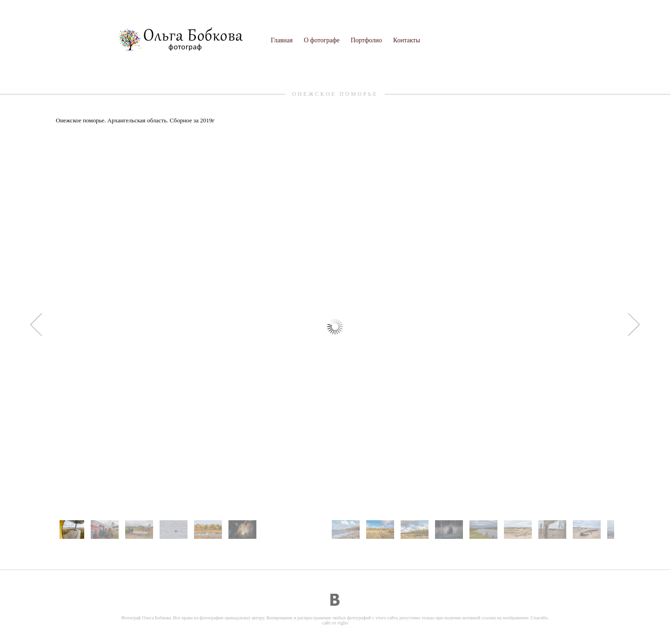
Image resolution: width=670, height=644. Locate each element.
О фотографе (322, 40)
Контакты (407, 40)
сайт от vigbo (335, 623)
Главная (282, 40)
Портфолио (366, 40)
